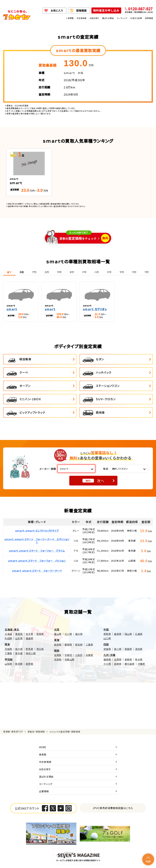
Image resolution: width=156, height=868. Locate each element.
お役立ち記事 (136, 18)
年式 (106, 452)
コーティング (122, 18)
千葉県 (8, 637)
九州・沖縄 (109, 639)
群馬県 (29, 633)
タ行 (72, 272)
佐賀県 (118, 643)
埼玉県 (40, 633)
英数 (22, 272)
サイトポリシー (36, 862)
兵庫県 (89, 639)
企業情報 (44, 775)
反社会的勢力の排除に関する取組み (136, 858)
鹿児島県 (130, 648)
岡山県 (128, 618)
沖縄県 (141, 648)
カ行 (47, 272)
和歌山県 (70, 643)
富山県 (58, 618)
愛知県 (79, 628)
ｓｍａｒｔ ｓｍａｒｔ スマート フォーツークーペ (37, 554)
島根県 (118, 618)
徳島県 (107, 633)
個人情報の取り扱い (58, 858)
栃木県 (19, 633)
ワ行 (147, 272)
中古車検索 (82, 18)
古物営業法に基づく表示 (104, 858)
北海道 (8, 618)
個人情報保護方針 (37, 858)
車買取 (71, 18)
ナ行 (84, 272)
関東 (7, 628)
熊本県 (139, 643)
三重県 (89, 628)
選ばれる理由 (108, 18)
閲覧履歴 (81, 10)
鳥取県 (107, 618)
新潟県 (19, 648)
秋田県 (8, 622)
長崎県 (128, 643)
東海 (57, 624)
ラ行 (134, 272)
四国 (106, 628)
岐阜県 (58, 628)
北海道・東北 (12, 613)
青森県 (19, 618)
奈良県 (58, 643)
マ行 (109, 272)
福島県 (29, 622)
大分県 (107, 648)
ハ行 (97, 272)
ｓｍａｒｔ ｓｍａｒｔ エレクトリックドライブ (37, 514)
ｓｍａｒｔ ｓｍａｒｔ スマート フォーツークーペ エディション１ (37, 524)
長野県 (29, 648)
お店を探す (94, 18)
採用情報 (149, 18)
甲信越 (9, 643)
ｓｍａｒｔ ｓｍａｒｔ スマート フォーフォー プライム (37, 534)
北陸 (57, 613)
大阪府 (79, 639)
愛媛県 (128, 633)
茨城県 (8, 633)
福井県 (79, 618)
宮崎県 (118, 648)
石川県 (68, 618)
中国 (106, 613)
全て (9, 272)
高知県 (139, 633)
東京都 (19, 637)
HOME (43, 731)
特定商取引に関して (80, 858)
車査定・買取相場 (36, 715)
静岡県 (68, 628)
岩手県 (29, 618)
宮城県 (40, 618)
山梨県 (8, 648)
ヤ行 (122, 272)
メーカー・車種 (48, 452)
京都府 (68, 639)
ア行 (34, 272)
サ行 (59, 272)
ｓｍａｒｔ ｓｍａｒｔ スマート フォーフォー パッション (37, 544)
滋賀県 (58, 639)
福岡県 (107, 643)
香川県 (118, 633)
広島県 (139, 618)
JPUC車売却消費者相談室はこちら (113, 792)
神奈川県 (31, 637)
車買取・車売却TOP (13, 715)
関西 (57, 634)
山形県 (19, 622)
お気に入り (57, 10)
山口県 (107, 622)
